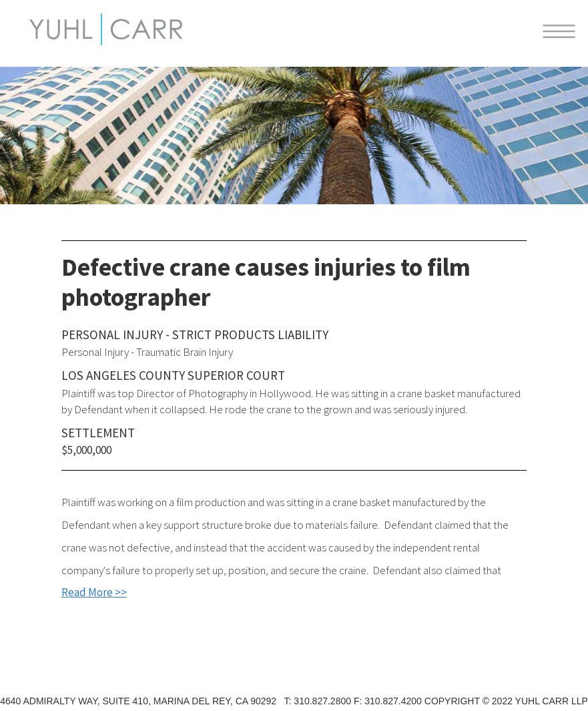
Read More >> (94, 592)
